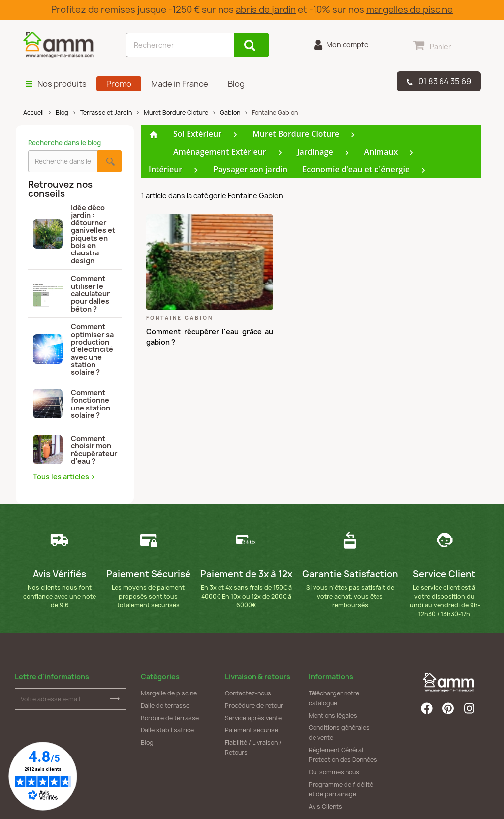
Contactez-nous (248, 693)
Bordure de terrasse (170, 718)
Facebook (427, 708)
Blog (147, 742)
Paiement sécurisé (252, 730)
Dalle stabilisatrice (167, 730)
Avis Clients (325, 806)
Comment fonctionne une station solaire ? (72, 404)
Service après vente (253, 718)
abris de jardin (266, 10)
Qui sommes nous (334, 772)
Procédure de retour (254, 706)
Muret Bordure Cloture (296, 134)
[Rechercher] (180, 45)
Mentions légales (333, 715)
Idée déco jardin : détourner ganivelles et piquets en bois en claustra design (74, 234)
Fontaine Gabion (180, 318)
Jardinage (315, 152)
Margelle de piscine (169, 693)
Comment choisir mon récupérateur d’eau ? (75, 450)
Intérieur (165, 169)
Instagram (470, 708)
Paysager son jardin (250, 169)
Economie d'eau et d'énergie (356, 169)
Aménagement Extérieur (220, 152)
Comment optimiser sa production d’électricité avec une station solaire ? (73, 349)
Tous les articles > (64, 477)
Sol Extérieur (197, 134)
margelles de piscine (409, 10)
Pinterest (448, 708)
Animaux (381, 152)
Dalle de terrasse (165, 706)
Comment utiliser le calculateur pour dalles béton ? (71, 294)
